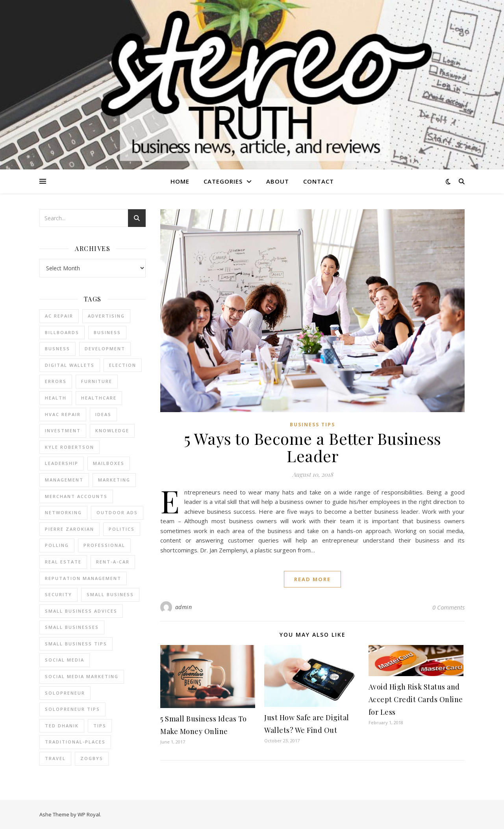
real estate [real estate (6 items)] (63, 562)
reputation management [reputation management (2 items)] (83, 578)
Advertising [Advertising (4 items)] (106, 316)
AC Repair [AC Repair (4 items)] (59, 316)
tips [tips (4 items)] (100, 726)
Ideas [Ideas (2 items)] (103, 414)
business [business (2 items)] (107, 332)
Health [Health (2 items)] (56, 398)
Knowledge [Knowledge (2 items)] (112, 430)
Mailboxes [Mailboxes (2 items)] (109, 463)
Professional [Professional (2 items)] (104, 545)
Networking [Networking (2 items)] (63, 512)
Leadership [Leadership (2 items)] (62, 463)
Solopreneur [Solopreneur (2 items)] (65, 693)
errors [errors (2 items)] (56, 381)
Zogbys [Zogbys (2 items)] (92, 758)
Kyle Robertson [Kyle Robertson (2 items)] (69, 447)
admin (184, 607)
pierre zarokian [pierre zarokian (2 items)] (69, 529)
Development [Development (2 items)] (105, 349)
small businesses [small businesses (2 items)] (72, 627)
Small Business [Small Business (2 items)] (110, 594)
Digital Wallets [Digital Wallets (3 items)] (70, 365)
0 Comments (448, 607)
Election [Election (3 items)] (123, 365)
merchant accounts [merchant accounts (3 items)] (76, 496)
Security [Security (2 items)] (58, 594)
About (278, 181)
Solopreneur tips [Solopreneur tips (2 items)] (72, 709)
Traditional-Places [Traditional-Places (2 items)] (75, 742)
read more (312, 579)
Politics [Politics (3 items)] (122, 529)
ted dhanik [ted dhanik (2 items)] (62, 726)
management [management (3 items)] (64, 480)
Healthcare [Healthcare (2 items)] (99, 398)
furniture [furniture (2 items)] (97, 381)
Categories (223, 181)
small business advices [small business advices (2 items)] (81, 611)
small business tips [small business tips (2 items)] (76, 644)
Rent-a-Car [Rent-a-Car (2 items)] (113, 562)
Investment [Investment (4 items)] (63, 430)
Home (180, 181)
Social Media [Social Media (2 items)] (65, 660)
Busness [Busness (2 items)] (57, 349)
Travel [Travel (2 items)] (55, 758)
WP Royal (89, 814)
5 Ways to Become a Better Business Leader (313, 447)
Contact (319, 181)
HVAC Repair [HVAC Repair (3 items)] (63, 414)
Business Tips (312, 425)
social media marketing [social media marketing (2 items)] (82, 676)
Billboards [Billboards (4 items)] (62, 332)
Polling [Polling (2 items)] (57, 545)
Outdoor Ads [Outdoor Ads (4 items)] (117, 512)
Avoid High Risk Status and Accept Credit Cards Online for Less (416, 699)
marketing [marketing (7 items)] (114, 480)
